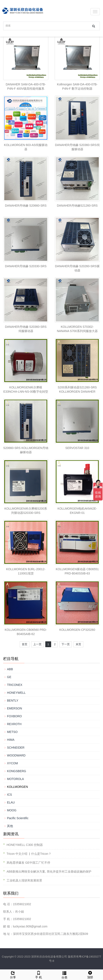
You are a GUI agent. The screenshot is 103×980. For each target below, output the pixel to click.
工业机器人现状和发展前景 (24, 880)
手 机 (39, 974)
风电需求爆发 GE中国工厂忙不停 (28, 863)
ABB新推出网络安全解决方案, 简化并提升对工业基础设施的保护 (49, 872)
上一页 (37, 644)
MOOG (12, 810)
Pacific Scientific (18, 818)
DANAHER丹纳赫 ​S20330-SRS (26, 266)
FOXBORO (14, 716)
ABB (10, 669)
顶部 (90, 974)
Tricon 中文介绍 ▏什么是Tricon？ (29, 854)
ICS (9, 795)
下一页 (66, 644)
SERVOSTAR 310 (77, 448)
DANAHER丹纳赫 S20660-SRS (26, 206)
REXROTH (14, 724)
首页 (25, 644)
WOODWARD (16, 755)
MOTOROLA (15, 779)
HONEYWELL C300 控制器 (25, 845)
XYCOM (12, 763)
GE (9, 677)
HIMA (11, 740)
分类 (64, 974)
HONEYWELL (16, 693)
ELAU (11, 802)
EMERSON (15, 708)
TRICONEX (15, 685)
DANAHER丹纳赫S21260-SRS (77, 206)
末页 (78, 644)
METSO (12, 732)
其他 (10, 826)
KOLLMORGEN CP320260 (77, 630)
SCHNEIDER (16, 748)
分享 (13, 974)
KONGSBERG (17, 771)
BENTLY (13, 701)
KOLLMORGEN (17, 787)
